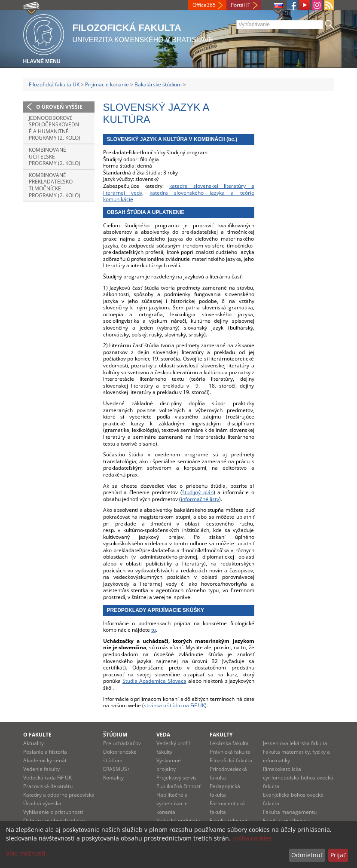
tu (154, 630)
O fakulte (37, 735)
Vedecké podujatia (178, 821)
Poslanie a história (45, 752)
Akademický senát (45, 760)
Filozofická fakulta (231, 760)
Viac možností (26, 853)
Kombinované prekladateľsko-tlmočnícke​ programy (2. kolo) (55, 185)
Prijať (338, 855)
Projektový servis (177, 778)
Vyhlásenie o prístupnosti (53, 812)
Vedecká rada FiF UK (47, 778)
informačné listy (200, 499)
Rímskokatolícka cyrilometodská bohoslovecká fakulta (298, 778)
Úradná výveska (42, 803)
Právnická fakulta (230, 752)
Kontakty (113, 778)
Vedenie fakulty (41, 769)
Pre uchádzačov (122, 743)
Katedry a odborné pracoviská (59, 795)
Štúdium (115, 735)
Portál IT (241, 5)
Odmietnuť (307, 855)
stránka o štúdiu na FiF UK (174, 705)
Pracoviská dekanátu (48, 786)
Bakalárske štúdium (158, 84)
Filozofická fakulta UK (54, 84)
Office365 (204, 5)
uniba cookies (252, 838)
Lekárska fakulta (229, 743)
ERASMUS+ (117, 769)
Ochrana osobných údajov (54, 821)
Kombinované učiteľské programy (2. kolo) (55, 156)
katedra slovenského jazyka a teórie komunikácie (179, 196)
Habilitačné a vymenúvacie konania (172, 803)
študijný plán (198, 492)
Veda (163, 735)
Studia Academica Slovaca (154, 681)
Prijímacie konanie (107, 84)
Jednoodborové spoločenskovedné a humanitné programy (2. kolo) (55, 128)
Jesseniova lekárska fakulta (295, 743)
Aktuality (34, 743)
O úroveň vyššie (59, 107)
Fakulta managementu (290, 812)
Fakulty (221, 735)
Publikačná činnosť (178, 786)
